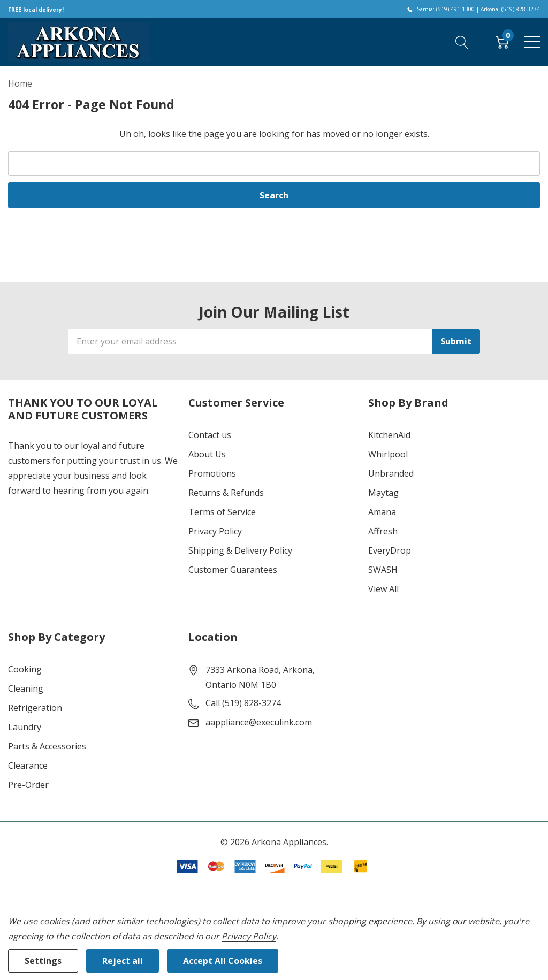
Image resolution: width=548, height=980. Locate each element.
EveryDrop (390, 550)
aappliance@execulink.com (259, 722)
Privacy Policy (215, 531)
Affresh (383, 531)
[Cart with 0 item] (502, 42)
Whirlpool (388, 454)
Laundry (25, 727)
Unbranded (391, 473)
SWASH (383, 570)
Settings (43, 961)
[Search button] (462, 42)
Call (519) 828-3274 (243, 703)
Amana (382, 512)
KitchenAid (389, 435)
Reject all (123, 961)
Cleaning (26, 688)
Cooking (25, 669)
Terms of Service (222, 512)
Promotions (212, 473)
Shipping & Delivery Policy (240, 550)
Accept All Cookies (223, 961)
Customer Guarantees (233, 570)
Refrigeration (35, 708)
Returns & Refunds (226, 493)
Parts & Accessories (47, 746)
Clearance (28, 765)
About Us (207, 454)
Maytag (383, 493)
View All (383, 589)
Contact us (210, 435)
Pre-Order (28, 785)
